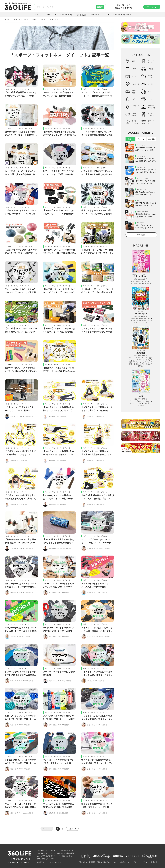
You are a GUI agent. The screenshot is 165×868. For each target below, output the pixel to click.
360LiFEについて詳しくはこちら (49, 862)
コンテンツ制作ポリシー (122, 862)
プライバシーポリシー (141, 862)
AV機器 (150, 69)
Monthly (151, 139)
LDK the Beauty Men (120, 15)
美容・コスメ (150, 76)
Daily (130, 139)
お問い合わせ (82, 862)
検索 (101, 7)
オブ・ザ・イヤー (152, 122)
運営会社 (154, 862)
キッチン (151, 84)
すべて (38, 15)
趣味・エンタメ (151, 114)
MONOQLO (97, 15)
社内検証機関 (69, 853)
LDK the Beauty (64, 15)
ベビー (134, 99)
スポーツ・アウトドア (152, 107)
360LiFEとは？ (124, 5)
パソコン (135, 69)
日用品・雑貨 (135, 92)
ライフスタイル (135, 122)
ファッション (136, 107)
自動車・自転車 (135, 114)
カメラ (134, 76)
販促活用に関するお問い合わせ (100, 862)
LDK (48, 15)
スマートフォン (151, 61)
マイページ (152, 7)
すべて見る (141, 235)
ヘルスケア (136, 84)
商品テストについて (124, 8)
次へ (72, 829)
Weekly (141, 139)
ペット (150, 99)
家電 (133, 61)
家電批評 (82, 15)
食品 (149, 92)
